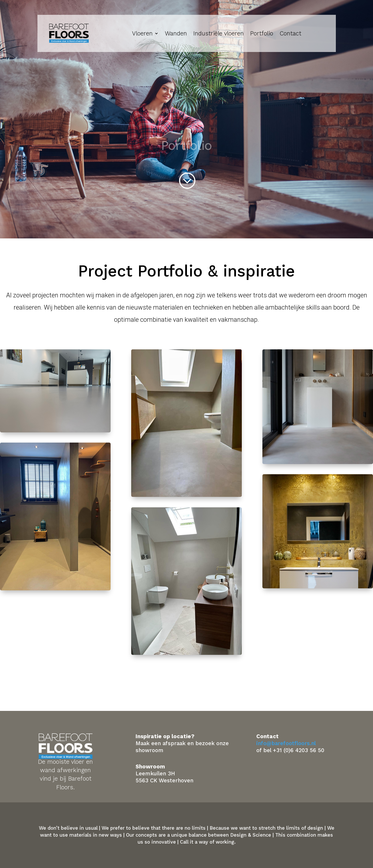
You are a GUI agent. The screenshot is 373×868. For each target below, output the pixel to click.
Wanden (176, 33)
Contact (290, 33)
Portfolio (262, 33)
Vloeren (142, 33)
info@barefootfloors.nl (286, 743)
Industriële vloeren (219, 33)
